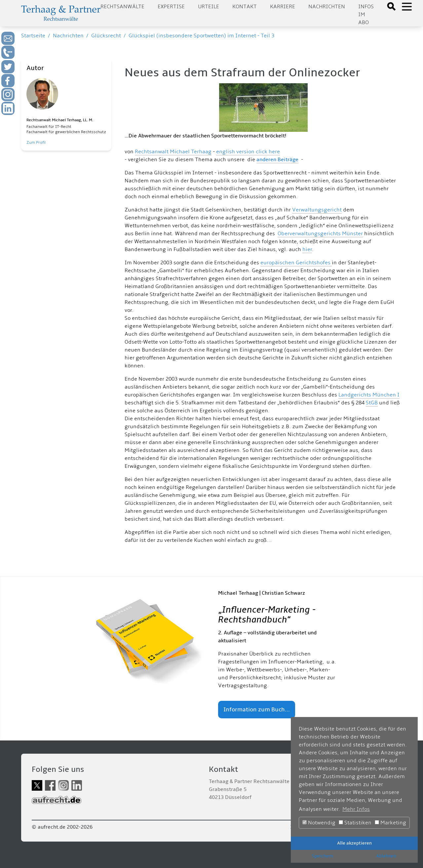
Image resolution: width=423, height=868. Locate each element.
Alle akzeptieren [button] (354, 843)
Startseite (33, 36)
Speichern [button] (323, 856)
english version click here (248, 152)
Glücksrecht (106, 36)
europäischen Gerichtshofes (296, 263)
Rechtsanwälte (122, 7)
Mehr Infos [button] (356, 809)
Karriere (283, 7)
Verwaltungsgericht (317, 210)
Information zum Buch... (257, 710)
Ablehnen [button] (386, 856)
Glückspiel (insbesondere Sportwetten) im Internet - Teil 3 (201, 36)
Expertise (171, 7)
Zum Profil (36, 143)
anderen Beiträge (277, 160)
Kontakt (245, 7)
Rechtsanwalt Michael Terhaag (173, 152)
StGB (372, 403)
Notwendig (319, 823)
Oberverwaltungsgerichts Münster (320, 234)
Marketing (390, 823)
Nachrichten (327, 7)
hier (307, 249)
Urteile (209, 7)
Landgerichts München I (369, 395)
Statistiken (355, 823)
